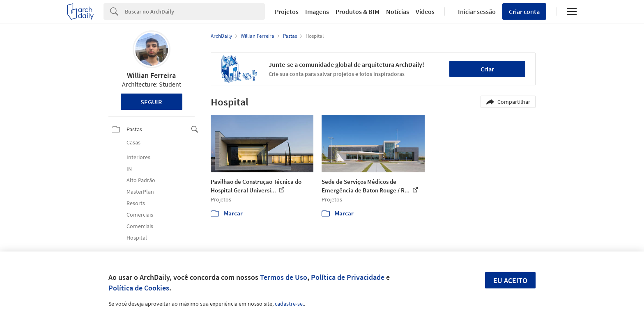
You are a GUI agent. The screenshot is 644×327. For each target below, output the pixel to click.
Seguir (151, 102)
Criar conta (524, 11)
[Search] (195, 11)
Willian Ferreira (151, 75)
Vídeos (425, 11)
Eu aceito (510, 280)
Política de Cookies (139, 288)
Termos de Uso (284, 277)
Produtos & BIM (358, 11)
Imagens (317, 11)
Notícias (398, 11)
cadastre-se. (289, 304)
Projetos (287, 11)
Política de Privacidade (348, 277)
